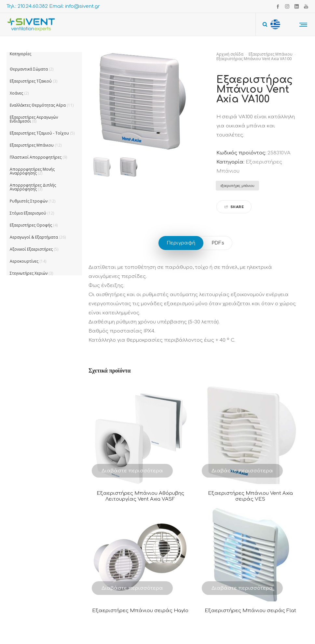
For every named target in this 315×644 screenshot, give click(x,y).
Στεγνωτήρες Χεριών (29, 273)
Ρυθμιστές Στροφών (29, 201)
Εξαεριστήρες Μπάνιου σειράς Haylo (140, 611)
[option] (102, 167)
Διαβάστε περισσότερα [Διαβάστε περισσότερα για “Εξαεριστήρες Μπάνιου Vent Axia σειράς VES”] (242, 471)
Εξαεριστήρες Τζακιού (31, 81)
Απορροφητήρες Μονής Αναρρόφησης (32, 171)
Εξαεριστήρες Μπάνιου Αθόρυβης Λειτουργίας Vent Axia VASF (140, 496)
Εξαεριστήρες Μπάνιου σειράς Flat (250, 611)
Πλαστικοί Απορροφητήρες (36, 157)
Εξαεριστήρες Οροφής (31, 225)
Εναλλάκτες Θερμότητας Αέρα (38, 105)
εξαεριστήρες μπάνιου (237, 186)
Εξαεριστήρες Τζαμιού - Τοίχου (39, 133)
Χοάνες (16, 93)
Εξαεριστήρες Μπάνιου (271, 54)
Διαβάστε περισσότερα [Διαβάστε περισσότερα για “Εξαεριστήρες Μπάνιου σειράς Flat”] (242, 588)
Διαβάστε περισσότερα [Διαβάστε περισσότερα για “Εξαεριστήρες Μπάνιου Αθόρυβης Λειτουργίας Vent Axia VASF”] (132, 471)
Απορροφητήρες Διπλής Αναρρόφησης (33, 187)
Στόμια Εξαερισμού (28, 213)
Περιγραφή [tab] (181, 243)
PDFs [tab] (218, 243)
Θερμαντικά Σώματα (29, 69)
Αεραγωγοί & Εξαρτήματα (34, 237)
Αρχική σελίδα (230, 54)
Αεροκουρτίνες (24, 261)
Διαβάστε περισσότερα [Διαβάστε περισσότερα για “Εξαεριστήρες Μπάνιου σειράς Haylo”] (132, 588)
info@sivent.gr (82, 6)
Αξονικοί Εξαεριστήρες (31, 249)
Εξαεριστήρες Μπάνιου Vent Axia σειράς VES (250, 496)
